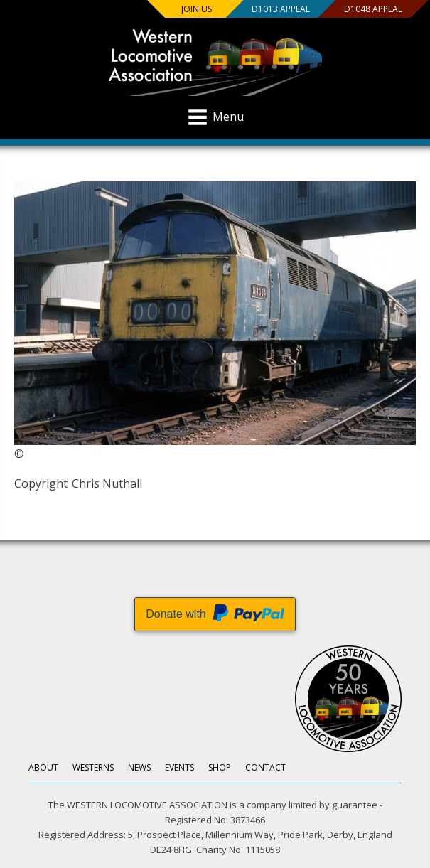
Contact (265, 767)
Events (179, 767)
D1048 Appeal (373, 9)
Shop (220, 767)
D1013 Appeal (281, 9)
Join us (197, 9)
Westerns (93, 767)
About (43, 767)
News (139, 767)
